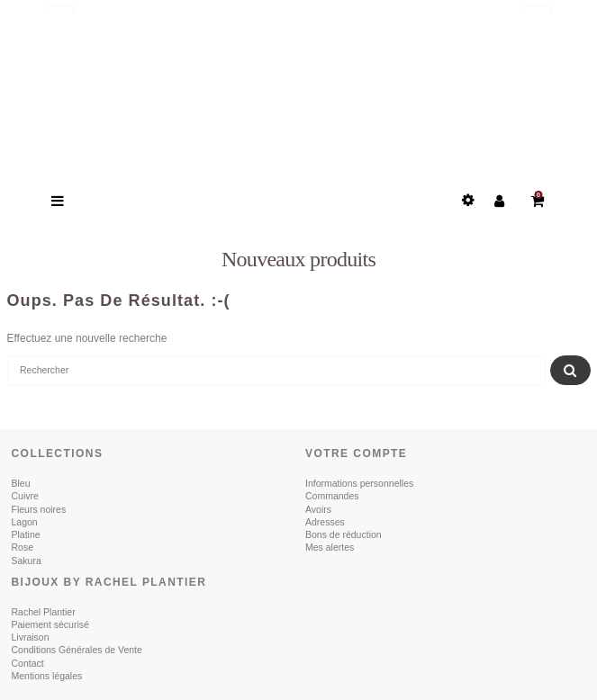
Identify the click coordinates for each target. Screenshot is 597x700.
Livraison (31, 637)
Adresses (325, 522)
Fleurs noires (39, 509)
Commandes (332, 496)
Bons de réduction (344, 534)
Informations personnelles (359, 483)
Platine (26, 534)
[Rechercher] (276, 371)
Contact (28, 663)
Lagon (25, 522)
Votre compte (356, 453)
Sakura (27, 561)
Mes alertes (330, 547)
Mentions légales (47, 676)
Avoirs (318, 509)
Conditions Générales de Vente (77, 650)
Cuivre (25, 496)
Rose (23, 547)
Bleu (21, 483)
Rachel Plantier (44, 612)
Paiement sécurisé (50, 624)
